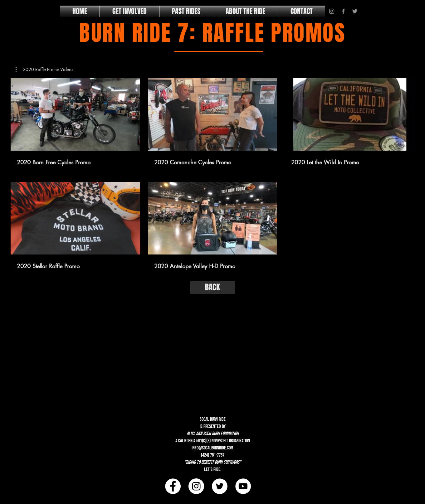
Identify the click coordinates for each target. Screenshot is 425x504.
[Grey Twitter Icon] (355, 11)
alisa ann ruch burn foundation (213, 434)
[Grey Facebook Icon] (343, 11)
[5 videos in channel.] (212, 174)
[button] (44, 70)
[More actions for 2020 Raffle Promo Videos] (44, 70)
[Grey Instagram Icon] (332, 11)
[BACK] (212, 288)
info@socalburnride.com (212, 448)
